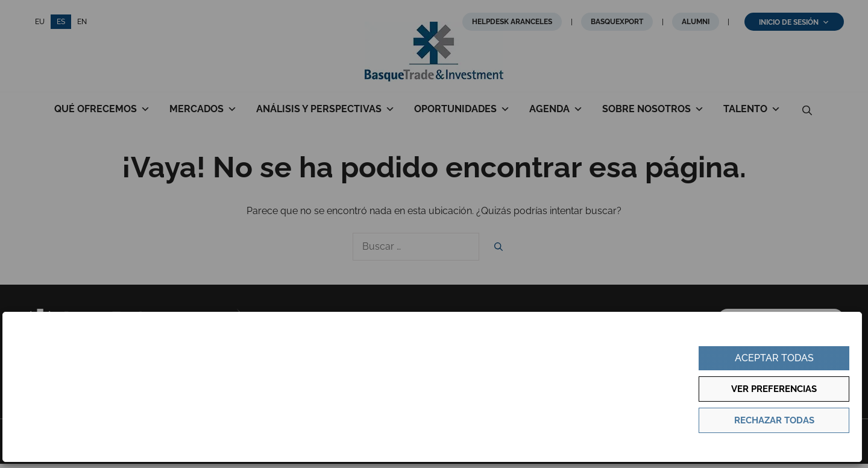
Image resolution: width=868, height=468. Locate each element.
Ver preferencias (774, 389)
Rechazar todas (774, 420)
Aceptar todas (774, 358)
